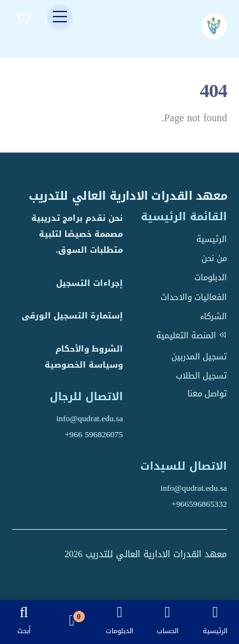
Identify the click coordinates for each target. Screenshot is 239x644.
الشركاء (214, 316)
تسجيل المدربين (199, 356)
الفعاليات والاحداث (194, 297)
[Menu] (60, 17)
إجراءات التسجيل (90, 283)
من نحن (214, 258)
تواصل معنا (207, 393)
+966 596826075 (94, 434)
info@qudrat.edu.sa (90, 418)
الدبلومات (211, 277)
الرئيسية (212, 239)
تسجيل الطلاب (201, 376)
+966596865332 (199, 504)
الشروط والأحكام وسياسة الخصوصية (84, 357)
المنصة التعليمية (192, 335)
